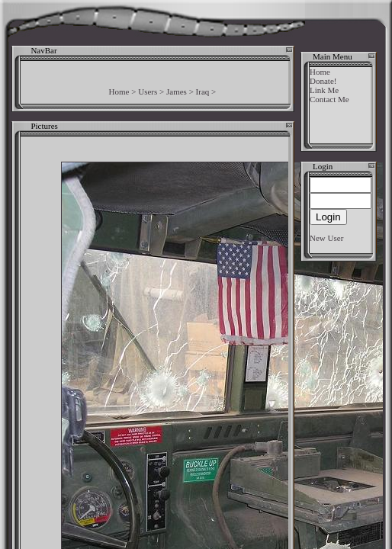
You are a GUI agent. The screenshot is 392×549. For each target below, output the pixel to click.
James (177, 91)
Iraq (203, 91)
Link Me (324, 90)
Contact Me (329, 99)
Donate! (323, 81)
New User (326, 238)
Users (148, 91)
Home (119, 91)
